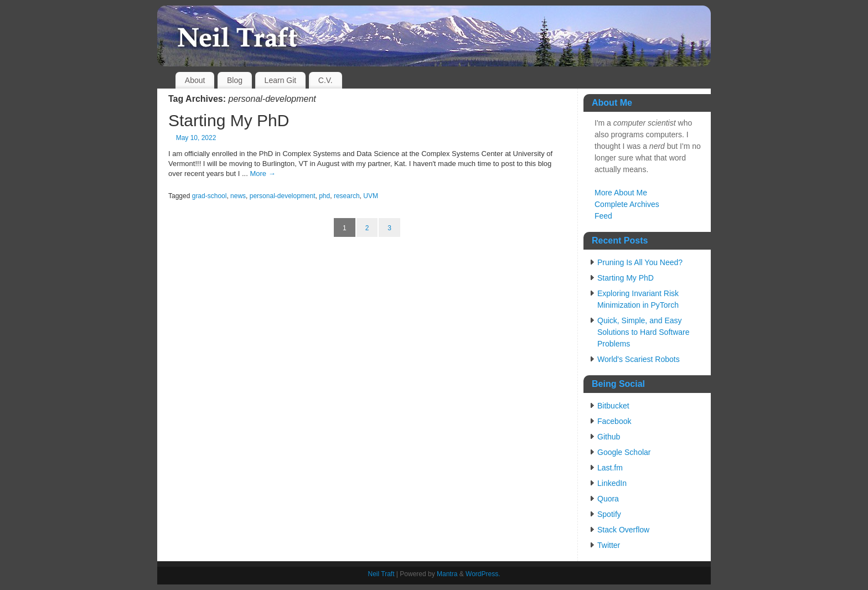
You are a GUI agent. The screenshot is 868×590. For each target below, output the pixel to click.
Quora (608, 499)
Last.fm (610, 468)
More (262, 174)
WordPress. (483, 574)
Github (609, 437)
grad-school (210, 196)
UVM (371, 196)
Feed (603, 216)
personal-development (283, 196)
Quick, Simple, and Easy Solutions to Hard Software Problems (644, 332)
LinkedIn (612, 483)
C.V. (325, 80)
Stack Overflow (623, 530)
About (195, 80)
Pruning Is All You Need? (640, 262)
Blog (235, 80)
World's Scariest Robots (639, 359)
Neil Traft (381, 574)
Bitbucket (613, 406)
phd (324, 196)
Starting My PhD (229, 120)
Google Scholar (624, 452)
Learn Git (281, 80)
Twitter (609, 545)
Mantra (447, 574)
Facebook (614, 421)
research (347, 196)
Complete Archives (627, 204)
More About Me (621, 193)
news (238, 196)
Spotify (609, 514)
